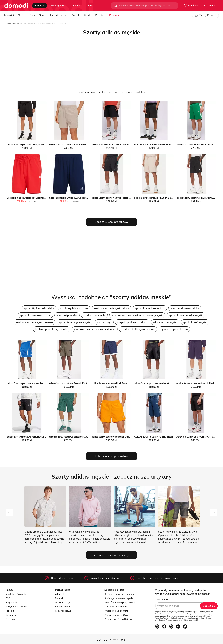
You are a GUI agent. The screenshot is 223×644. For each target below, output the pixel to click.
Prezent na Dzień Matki (117, 611)
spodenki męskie (35, 315)
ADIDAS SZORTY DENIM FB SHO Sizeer (154, 437)
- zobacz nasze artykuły (112, 476)
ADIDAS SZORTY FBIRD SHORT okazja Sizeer (199, 144)
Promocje (114, 15)
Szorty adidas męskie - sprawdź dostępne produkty (112, 92)
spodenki (67, 315)
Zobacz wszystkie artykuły (111, 555)
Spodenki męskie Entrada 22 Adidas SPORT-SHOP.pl (75, 198)
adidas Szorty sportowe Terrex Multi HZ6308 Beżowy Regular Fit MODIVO (86, 144)
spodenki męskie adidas (111, 308)
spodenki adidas (39, 308)
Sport (42, 15)
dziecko (75, 6)
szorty (104, 322)
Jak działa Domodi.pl (16, 594)
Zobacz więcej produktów (111, 222)
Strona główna (12, 24)
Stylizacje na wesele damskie (119, 594)
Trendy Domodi (205, 15)
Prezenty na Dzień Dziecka (118, 619)
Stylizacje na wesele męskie (119, 598)
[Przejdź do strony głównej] (16, 6)
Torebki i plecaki (58, 15)
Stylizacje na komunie (116, 607)
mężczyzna (57, 6)
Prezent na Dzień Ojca (116, 615)
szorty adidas (74, 308)
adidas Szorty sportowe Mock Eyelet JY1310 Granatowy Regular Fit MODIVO (130, 383)
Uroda (88, 15)
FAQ (8, 598)
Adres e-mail (162, 600)
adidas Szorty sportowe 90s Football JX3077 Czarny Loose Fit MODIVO (127, 198)
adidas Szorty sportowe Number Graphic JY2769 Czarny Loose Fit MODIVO (171, 383)
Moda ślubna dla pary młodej (120, 602)
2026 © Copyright (118, 639)
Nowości (9, 15)
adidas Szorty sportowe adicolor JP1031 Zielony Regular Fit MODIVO (83, 437)
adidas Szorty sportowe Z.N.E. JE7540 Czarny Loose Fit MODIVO (39, 144)
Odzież (22, 15)
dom (90, 6)
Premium (100, 15)
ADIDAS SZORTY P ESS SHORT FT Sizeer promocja (159, 144)
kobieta (40, 6)
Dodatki (76, 15)
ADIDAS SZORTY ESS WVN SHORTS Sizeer (198, 437)
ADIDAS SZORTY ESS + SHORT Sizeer (110, 144)
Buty (32, 15)
